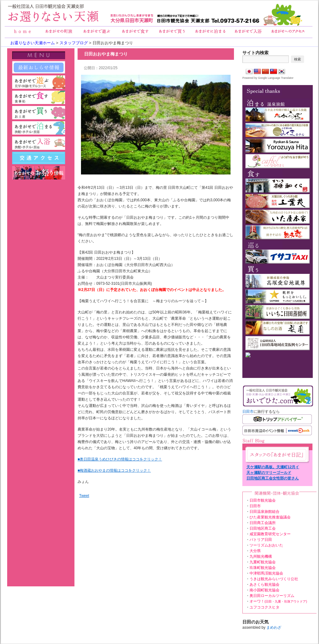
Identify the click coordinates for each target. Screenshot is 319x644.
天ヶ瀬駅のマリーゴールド (269, 473)
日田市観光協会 (263, 500)
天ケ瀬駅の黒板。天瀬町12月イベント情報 (273, 467)
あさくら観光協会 (264, 584)
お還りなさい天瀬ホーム (33, 43)
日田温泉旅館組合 (264, 512)
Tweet (84, 496)
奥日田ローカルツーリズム (272, 596)
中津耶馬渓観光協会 (266, 573)
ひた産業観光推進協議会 (270, 517)
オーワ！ (278, 601)
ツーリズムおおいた (266, 545)
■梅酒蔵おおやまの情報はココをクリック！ (114, 470)
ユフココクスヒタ (264, 607)
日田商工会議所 (263, 523)
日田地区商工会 (263, 528)
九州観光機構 (261, 556)
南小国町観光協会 (264, 590)
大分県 (255, 551)
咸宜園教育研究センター (270, 534)
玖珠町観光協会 (263, 568)
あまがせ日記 (277, 455)
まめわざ (274, 627)
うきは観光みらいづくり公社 (274, 579)
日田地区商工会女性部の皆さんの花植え (273, 479)
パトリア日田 (261, 540)
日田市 (248, 412)
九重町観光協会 (263, 562)
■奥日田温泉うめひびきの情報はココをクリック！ (120, 459)
